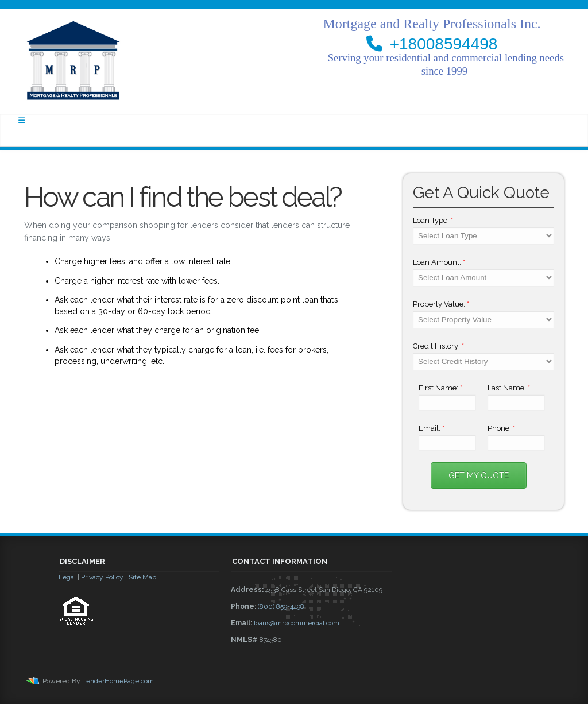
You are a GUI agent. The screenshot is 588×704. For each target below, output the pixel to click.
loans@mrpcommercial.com (297, 623)
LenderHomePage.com (118, 681)
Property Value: (441, 304)
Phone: (501, 428)
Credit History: (438, 346)
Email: (432, 428)
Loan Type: (433, 220)
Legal (67, 577)
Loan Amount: (439, 262)
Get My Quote (479, 475)
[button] (139, 656)
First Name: (440, 388)
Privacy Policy (102, 577)
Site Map (142, 577)
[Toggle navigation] (22, 120)
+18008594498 (444, 44)
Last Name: (509, 388)
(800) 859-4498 (281, 606)
